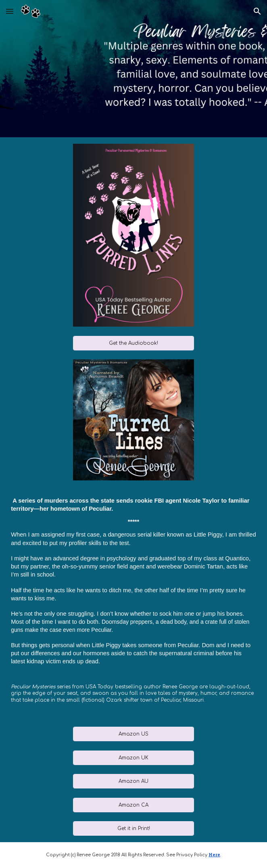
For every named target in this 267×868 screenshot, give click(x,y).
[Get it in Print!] (133, 828)
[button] (10, 11)
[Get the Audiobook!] (133, 343)
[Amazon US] (133, 734)
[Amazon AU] (133, 781)
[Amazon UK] (133, 758)
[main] (133, 604)
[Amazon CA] (133, 805)
